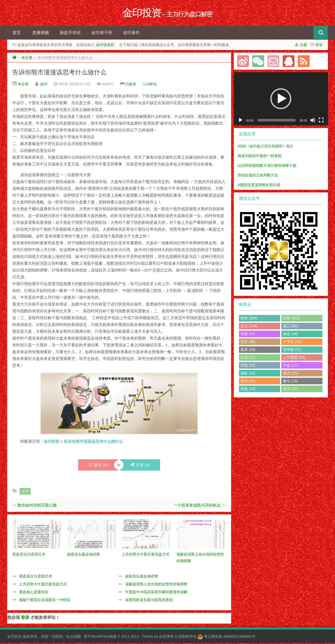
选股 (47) (248, 335)
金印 (44, 85)
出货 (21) (248, 358)
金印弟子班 (102, 34)
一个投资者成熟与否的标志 (197, 506)
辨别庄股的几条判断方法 (258, 176)
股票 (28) (248, 351)
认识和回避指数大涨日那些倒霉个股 (267, 166)
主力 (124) (249, 327)
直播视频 (41, 34)
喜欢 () (98, 466)
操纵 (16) (248, 374)
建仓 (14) (290, 382)
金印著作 (131, 34)
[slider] (277, 121)
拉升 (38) (248, 343)
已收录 (131, 85)
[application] (281, 100)
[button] (281, 100)
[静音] (313, 121)
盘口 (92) (290, 327)
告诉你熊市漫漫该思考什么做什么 (59, 73)
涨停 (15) (248, 382)
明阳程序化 (187, 637)
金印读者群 (105, 46)
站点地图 (74, 637)
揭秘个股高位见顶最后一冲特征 (45, 601)
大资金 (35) (292, 343)
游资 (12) (290, 390)
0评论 (152, 85)
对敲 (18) (248, 366)
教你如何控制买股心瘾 (37, 506)
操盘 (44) (290, 335)
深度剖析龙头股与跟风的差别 (149, 601)
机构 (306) (249, 319)
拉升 (25, 492)
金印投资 (52, 442)
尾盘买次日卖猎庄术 (36, 577)
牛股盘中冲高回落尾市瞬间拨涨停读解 (156, 593)
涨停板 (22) (292, 351)
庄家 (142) (291, 319)
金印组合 (14, 637)
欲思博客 (166, 637)
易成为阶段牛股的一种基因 (260, 157)
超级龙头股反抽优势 (142, 577)
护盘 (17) (290, 366)
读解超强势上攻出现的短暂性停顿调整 (156, 585)
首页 (16, 34)
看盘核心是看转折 (34, 593)
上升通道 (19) (294, 358)
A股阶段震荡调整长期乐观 (259, 186)
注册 (303, 46)
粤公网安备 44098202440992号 (230, 637)
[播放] (241, 121)
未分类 (27, 59)
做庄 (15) (290, 374)
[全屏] (321, 121)
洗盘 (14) (248, 390)
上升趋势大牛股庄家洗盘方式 (43, 585)
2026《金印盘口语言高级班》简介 (266, 147)
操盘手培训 (70, 34)
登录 (319, 46)
